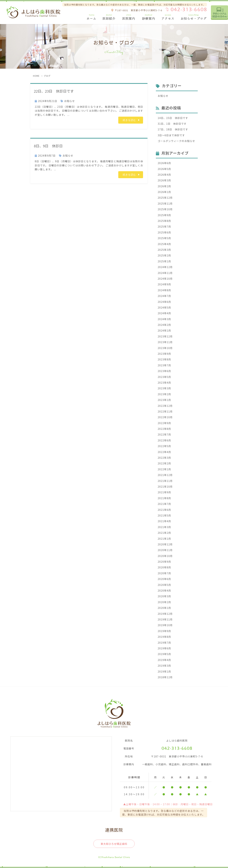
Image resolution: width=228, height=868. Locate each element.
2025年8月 (164, 221)
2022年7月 (164, 434)
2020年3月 (164, 596)
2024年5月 (164, 307)
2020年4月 (164, 590)
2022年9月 (164, 423)
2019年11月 (165, 619)
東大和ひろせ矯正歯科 (114, 844)
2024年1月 (164, 330)
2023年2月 (164, 394)
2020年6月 (164, 579)
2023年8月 (164, 359)
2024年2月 (164, 325)
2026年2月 (164, 186)
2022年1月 (164, 469)
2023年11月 (165, 342)
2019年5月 (164, 654)
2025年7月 (164, 226)
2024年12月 (165, 267)
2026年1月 (164, 192)
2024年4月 (164, 313)
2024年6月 (164, 302)
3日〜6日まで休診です (171, 135)
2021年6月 (164, 510)
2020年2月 (164, 602)
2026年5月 (164, 169)
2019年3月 (164, 666)
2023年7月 (164, 365)
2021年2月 (164, 533)
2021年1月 (164, 539)
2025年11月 (165, 203)
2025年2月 (164, 255)
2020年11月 (165, 550)
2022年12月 (165, 406)
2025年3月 (164, 250)
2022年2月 (164, 463)
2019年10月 (165, 625)
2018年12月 (165, 677)
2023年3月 (164, 388)
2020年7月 (164, 573)
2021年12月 (165, 475)
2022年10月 (165, 417)
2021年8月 (164, 498)
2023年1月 (164, 400)
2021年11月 (165, 481)
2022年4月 (164, 452)
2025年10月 (165, 209)
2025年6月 (164, 232)
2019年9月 (164, 631)
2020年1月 (164, 608)
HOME (36, 76)
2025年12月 (165, 198)
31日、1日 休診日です (172, 124)
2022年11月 (165, 411)
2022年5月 (164, 446)
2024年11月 (165, 273)
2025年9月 (164, 215)
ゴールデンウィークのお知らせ (176, 141)
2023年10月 (165, 348)
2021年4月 (164, 521)
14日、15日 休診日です (173, 118)
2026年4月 (164, 175)
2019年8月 (164, 637)
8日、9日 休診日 (52, 145)
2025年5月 (164, 238)
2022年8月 (164, 429)
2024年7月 (164, 296)
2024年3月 (164, 319)
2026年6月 (164, 163)
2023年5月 (164, 377)
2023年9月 (164, 354)
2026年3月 (164, 180)
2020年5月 (164, 585)
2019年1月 (164, 671)
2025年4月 (164, 244)
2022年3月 (164, 458)
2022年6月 (164, 440)
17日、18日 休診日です (173, 129)
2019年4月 (164, 660)
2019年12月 (165, 614)
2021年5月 (164, 515)
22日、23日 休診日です (59, 91)
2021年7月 (164, 504)
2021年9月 (164, 492)
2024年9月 (164, 284)
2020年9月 (164, 562)
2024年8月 (164, 290)
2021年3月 (164, 527)
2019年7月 (164, 643)
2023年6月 (164, 371)
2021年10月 (165, 487)
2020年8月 (164, 567)
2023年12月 (165, 336)
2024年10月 (165, 279)
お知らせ (69, 101)
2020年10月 (165, 556)
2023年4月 (164, 383)
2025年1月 (164, 261)
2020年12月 (165, 544)
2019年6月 (164, 648)
